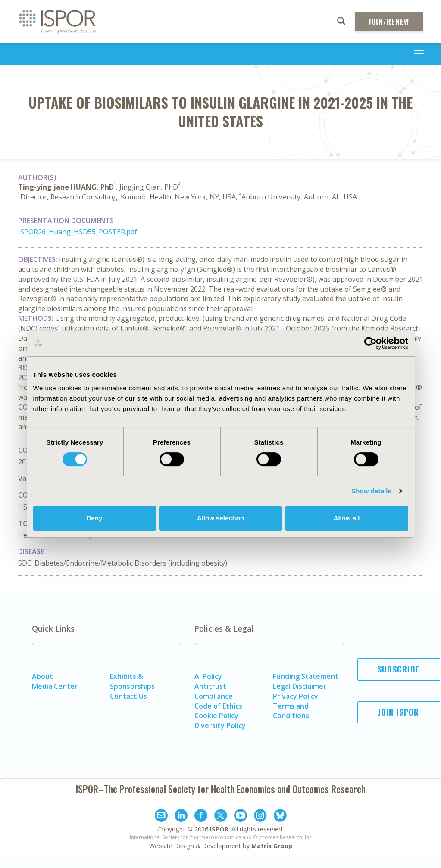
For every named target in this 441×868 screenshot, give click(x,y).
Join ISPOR (399, 712)
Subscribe (399, 669)
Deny (95, 518)
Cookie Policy (216, 716)
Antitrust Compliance (214, 691)
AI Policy (208, 676)
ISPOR (219, 829)
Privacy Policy (296, 696)
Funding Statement (306, 676)
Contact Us (128, 696)
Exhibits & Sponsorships (132, 681)
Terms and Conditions (291, 711)
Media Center (55, 686)
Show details (371, 491)
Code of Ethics (218, 706)
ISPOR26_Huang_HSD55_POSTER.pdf (78, 232)
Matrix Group (272, 846)
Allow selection (220, 518)
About (42, 676)
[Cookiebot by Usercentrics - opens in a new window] (371, 343)
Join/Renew (389, 22)
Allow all (347, 518)
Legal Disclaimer (300, 686)
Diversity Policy (220, 725)
